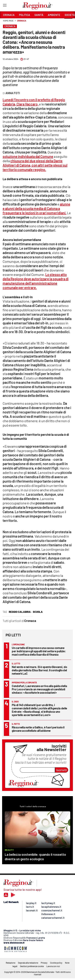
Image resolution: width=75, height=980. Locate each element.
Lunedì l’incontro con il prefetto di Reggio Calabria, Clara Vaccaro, (34, 102)
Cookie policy (56, 963)
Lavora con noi (53, 966)
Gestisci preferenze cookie (32, 966)
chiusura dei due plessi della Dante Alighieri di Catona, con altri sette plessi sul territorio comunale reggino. (35, 165)
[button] (68, 23)
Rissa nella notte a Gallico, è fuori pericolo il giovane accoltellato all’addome (38, 729)
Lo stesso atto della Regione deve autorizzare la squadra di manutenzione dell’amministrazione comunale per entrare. (36, 281)
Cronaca (22, 21)
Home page (8, 21)
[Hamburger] (5, 6)
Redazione (11, 963)
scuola (38, 612)
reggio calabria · (20, 612)
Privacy (44, 963)
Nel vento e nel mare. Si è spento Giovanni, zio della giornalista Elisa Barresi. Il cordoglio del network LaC (39, 670)
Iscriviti (62, 770)
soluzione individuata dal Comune (28, 156)
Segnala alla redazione (28, 963)
